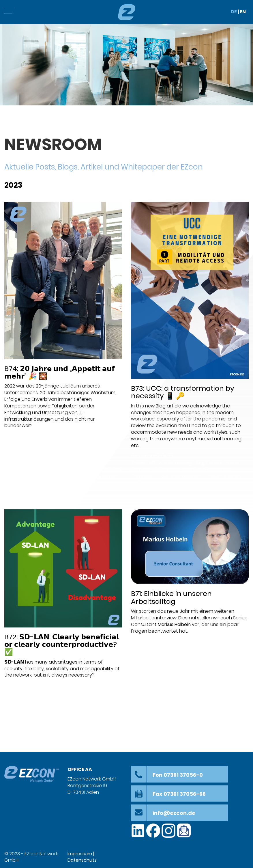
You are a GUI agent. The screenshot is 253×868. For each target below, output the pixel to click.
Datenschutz (82, 860)
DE (234, 12)
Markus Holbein (174, 624)
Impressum (80, 854)
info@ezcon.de (174, 813)
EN (243, 12)
